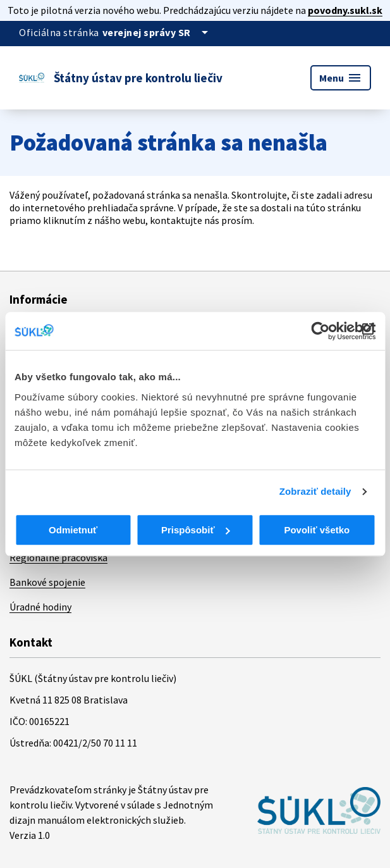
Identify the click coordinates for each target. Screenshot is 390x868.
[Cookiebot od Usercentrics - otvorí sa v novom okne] (320, 331)
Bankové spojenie (47, 582)
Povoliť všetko (317, 530)
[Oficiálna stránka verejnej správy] (157, 32)
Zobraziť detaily (315, 491)
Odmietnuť (73, 530)
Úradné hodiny (40, 607)
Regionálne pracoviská (58, 557)
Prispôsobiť (196, 530)
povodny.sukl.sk (345, 10)
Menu (341, 78)
